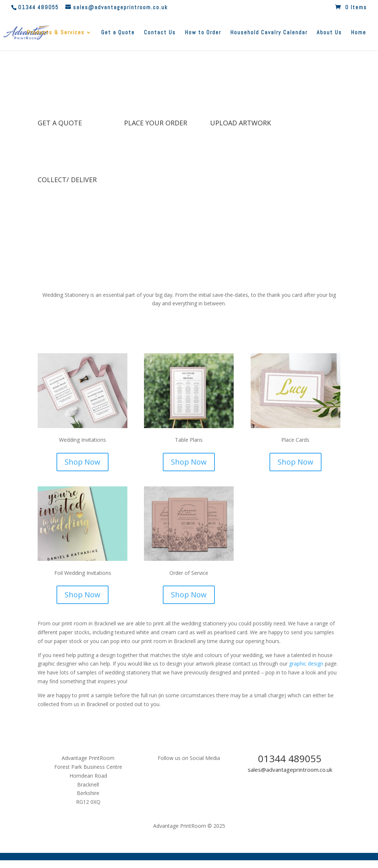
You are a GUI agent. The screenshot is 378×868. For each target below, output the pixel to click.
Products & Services (56, 33)
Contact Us (160, 33)
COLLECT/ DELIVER (67, 180)
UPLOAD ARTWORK (240, 123)
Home (359, 33)
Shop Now (83, 462)
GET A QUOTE (60, 123)
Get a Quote (118, 33)
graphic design (306, 664)
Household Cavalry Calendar (269, 33)
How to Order (203, 33)
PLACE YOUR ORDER (156, 123)
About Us (329, 33)
